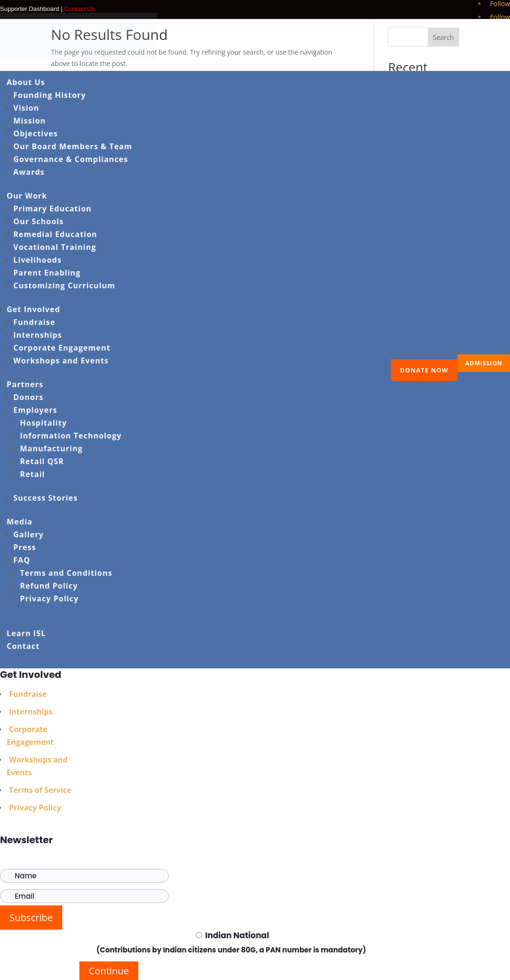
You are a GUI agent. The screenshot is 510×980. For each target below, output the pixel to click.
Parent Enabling (47, 273)
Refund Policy (49, 586)
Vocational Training (55, 247)
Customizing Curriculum (64, 285)
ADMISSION (484, 363)
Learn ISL (26, 633)
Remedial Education (55, 234)
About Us (26, 82)
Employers (35, 410)
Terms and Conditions (66, 573)
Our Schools (38, 221)
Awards (29, 172)
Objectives (36, 133)
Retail (32, 474)
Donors (28, 397)
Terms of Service (40, 790)
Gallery (29, 534)
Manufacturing (51, 448)
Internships (38, 335)
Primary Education (53, 209)
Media (19, 522)
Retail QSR (42, 461)
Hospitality (43, 423)
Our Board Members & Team (73, 146)
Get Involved (34, 309)
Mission (29, 121)
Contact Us (79, 9)
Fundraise (34, 322)
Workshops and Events (61, 361)
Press (25, 547)
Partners (25, 384)
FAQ (22, 560)
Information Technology (71, 436)
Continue (109, 971)
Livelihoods (38, 260)
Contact (23, 646)
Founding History (50, 95)
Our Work (27, 196)
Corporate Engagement (62, 348)
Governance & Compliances (71, 159)
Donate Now (424, 370)
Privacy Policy (49, 599)
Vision (26, 108)
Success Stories (46, 498)
